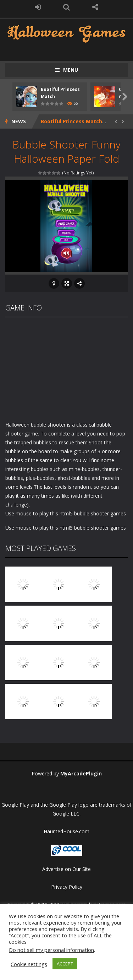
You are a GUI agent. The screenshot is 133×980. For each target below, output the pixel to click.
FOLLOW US (95, 7)
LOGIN (38, 7)
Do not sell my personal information (51, 950)
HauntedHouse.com (66, 831)
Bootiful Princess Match (71, 121)
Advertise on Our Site (66, 869)
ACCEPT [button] (65, 964)
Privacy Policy (67, 887)
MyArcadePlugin (81, 773)
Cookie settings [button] (29, 964)
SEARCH (66, 7)
